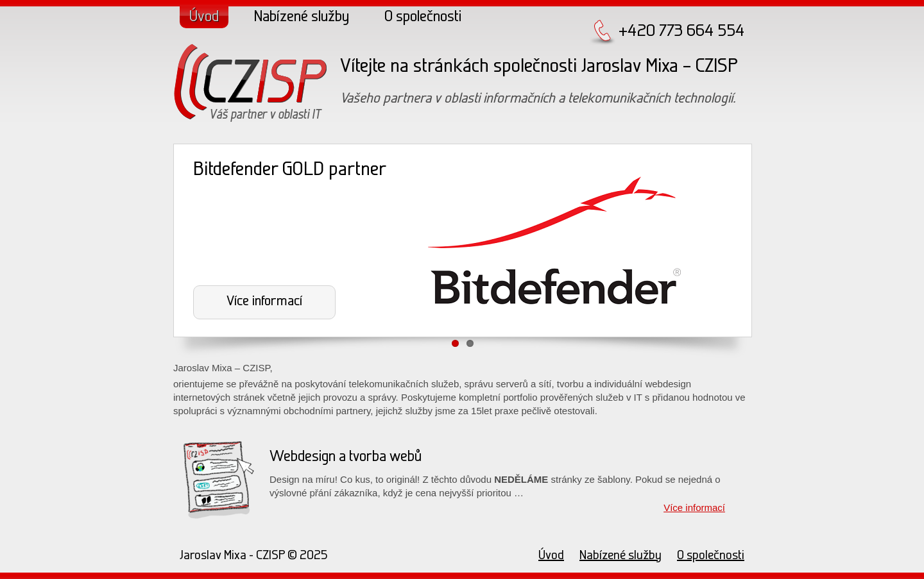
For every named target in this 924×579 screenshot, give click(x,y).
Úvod (204, 17)
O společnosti (423, 17)
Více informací (264, 302)
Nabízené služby (302, 17)
